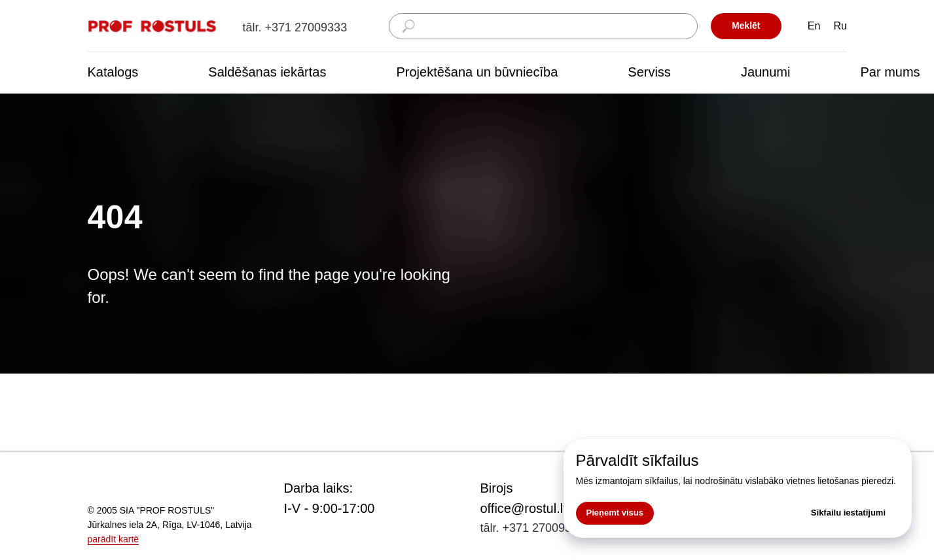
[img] (153, 26)
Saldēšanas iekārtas (267, 72)
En (814, 26)
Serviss (649, 72)
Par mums (890, 72)
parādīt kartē (114, 539)
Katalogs (113, 72)
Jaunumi (766, 72)
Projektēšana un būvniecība (477, 72)
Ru (840, 26)
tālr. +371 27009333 (295, 27)
